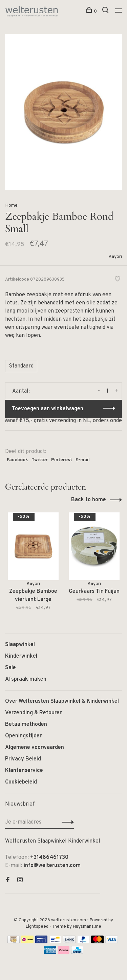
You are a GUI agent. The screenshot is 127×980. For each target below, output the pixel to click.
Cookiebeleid (21, 782)
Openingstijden (24, 736)
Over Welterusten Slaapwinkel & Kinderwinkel (62, 701)
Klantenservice (24, 771)
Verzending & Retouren (34, 713)
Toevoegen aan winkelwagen (48, 409)
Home (11, 205)
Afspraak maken (26, 679)
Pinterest (62, 460)
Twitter (40, 460)
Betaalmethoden (26, 724)
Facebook (17, 460)
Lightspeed (37, 927)
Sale (10, 668)
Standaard (21, 366)
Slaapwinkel (20, 645)
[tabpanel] (33, 566)
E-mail (83, 460)
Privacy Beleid (23, 759)
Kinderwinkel (21, 656)
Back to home (89, 500)
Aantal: (21, 391)
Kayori (115, 257)
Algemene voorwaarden (35, 748)
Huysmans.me (87, 927)
